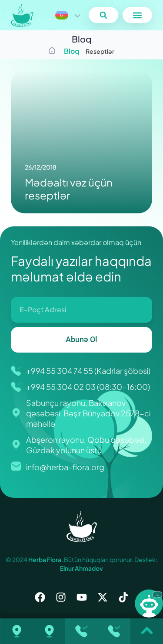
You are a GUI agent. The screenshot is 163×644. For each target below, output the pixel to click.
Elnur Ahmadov (81, 568)
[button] (103, 15)
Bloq (72, 51)
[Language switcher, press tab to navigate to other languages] (67, 15)
